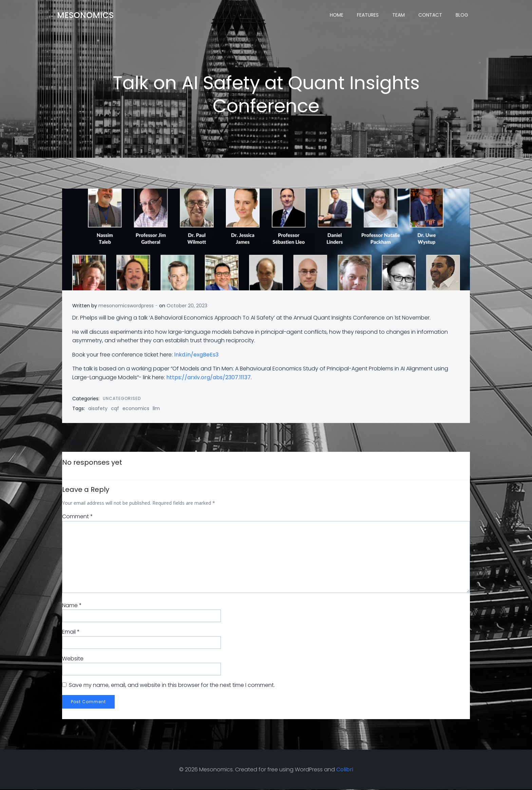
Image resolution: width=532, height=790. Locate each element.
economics (136, 409)
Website (73, 659)
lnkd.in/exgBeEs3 (196, 355)
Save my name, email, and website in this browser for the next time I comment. (172, 686)
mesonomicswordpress (126, 306)
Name (72, 606)
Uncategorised (122, 398)
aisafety (98, 409)
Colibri (345, 770)
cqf (115, 409)
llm (156, 409)
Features (368, 15)
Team (398, 15)
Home (337, 15)
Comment (78, 517)
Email (71, 632)
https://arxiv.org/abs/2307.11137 (208, 378)
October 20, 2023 (187, 306)
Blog (462, 15)
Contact (430, 15)
